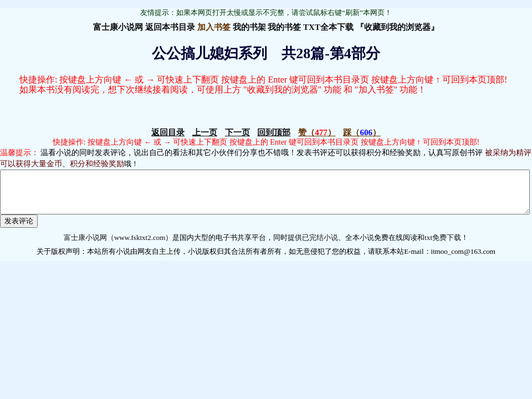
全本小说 (360, 246)
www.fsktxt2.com (140, 246)
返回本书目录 (170, 27)
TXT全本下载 (328, 27)
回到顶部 (274, 132)
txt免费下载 (443, 246)
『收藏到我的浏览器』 (397, 27)
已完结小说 (320, 246)
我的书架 (249, 27)
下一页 (237, 132)
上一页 (205, 132)
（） (317, 132)
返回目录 (168, 132)
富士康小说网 (118, 27)
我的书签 (284, 27)
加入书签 (214, 27)
